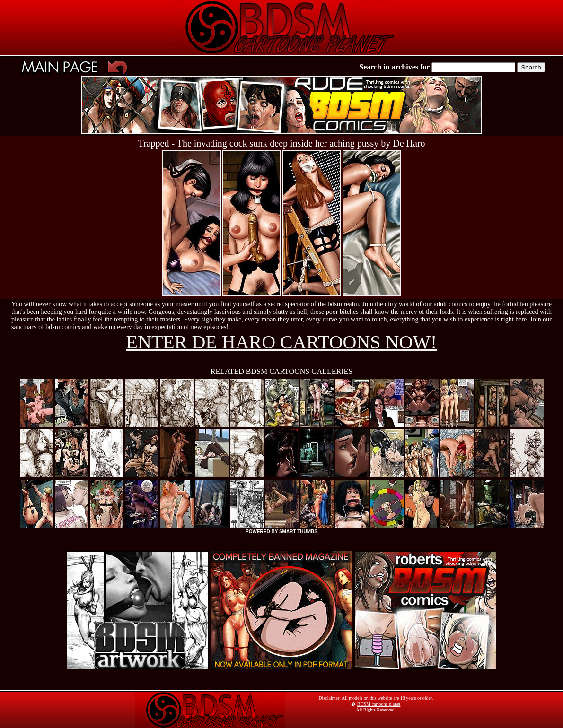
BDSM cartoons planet (379, 704)
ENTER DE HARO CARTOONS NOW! (282, 342)
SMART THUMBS (298, 532)
